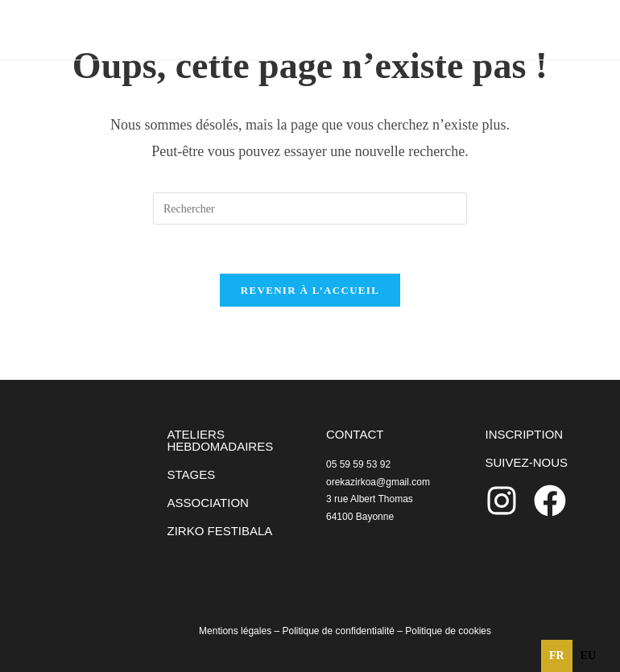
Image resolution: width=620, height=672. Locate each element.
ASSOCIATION (208, 503)
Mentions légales (235, 631)
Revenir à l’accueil (310, 290)
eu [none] (588, 656)
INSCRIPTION (525, 434)
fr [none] (557, 656)
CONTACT (355, 434)
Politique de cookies (448, 631)
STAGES (192, 474)
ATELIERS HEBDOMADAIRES (221, 440)
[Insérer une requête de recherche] (310, 208)
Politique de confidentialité (338, 631)
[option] (588, 656)
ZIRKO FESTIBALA (220, 531)
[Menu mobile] (552, 29)
